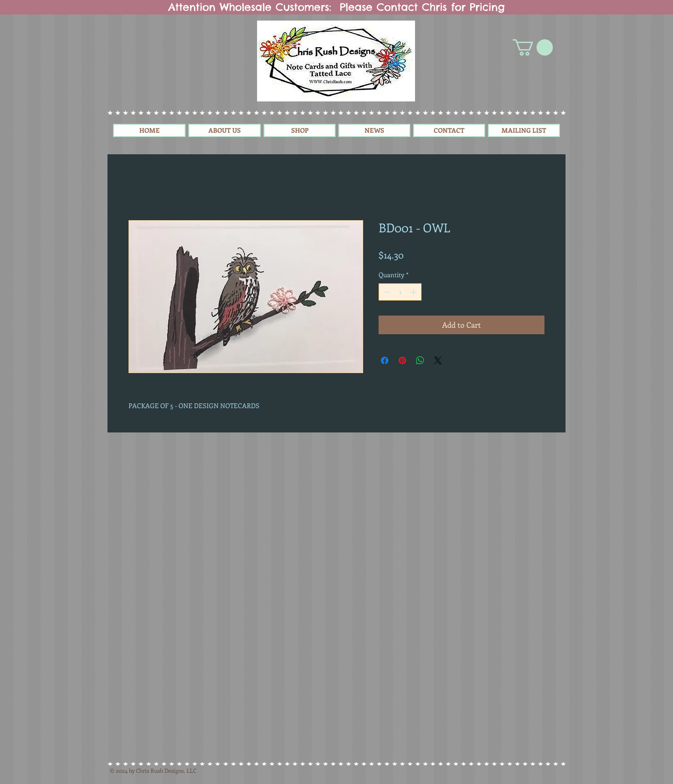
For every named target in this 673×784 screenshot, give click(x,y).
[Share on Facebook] (385, 360)
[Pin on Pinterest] (402, 360)
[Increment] (414, 292)
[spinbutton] (400, 292)
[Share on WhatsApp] (420, 360)
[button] (533, 47)
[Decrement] (386, 292)
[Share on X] (438, 360)
